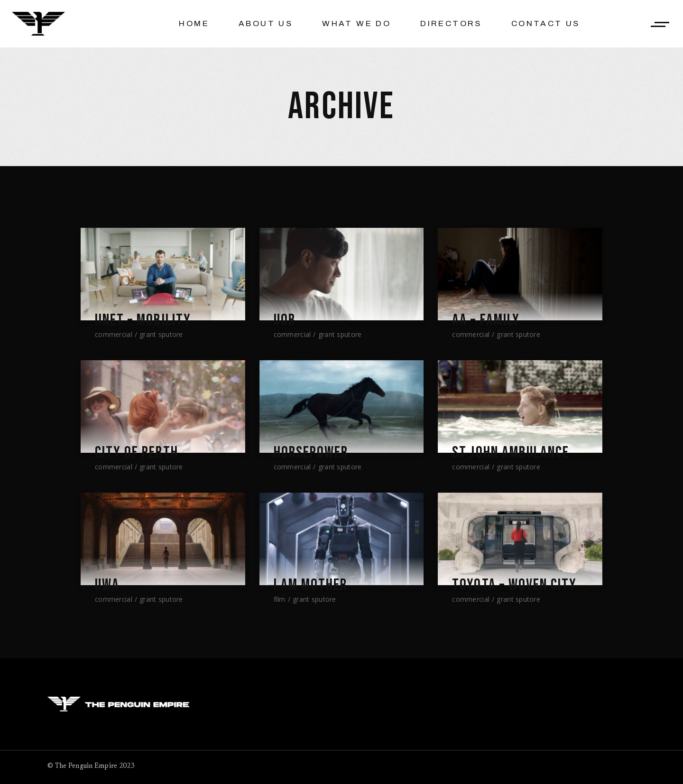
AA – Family (487, 320)
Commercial (114, 334)
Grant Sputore (161, 334)
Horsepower (312, 453)
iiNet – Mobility (144, 320)
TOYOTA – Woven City (516, 585)
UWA (108, 585)
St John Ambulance (512, 453)
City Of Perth (137, 453)
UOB (285, 320)
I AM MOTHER (311, 585)
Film (280, 599)
